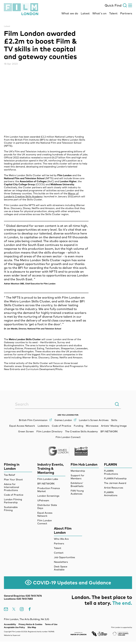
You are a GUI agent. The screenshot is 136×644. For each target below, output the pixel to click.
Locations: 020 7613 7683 (18, 599)
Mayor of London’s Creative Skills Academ (41, 195)
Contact (59, 553)
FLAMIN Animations (111, 494)
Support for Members (77, 477)
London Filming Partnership (13, 501)
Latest (85, 13)
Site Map (32, 627)
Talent (113, 13)
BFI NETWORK (46, 484)
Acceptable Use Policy (14, 627)
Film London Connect (45, 522)
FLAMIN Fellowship (115, 478)
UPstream (43, 500)
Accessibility (10, 624)
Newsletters (61, 562)
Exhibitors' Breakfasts (77, 485)
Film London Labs (48, 479)
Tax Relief (10, 475)
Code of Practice (14, 495)
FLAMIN (111, 464)
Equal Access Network (45, 514)
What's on (99, 13)
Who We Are (61, 539)
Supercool (16, 635)
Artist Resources (114, 488)
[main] (68, 198)
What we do (70, 13)
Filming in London (12, 466)
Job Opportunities (64, 557)
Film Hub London (84, 464)
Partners (126, 13)
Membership (78, 471)
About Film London (63, 530)
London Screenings (48, 496)
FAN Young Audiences (77, 492)
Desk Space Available (61, 568)
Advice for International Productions (12, 487)
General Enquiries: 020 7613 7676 (23, 596)
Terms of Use (51, 624)
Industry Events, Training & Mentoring (51, 468)
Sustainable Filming (11, 509)
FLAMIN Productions (111, 472)
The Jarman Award (115, 483)
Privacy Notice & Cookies (30, 624)
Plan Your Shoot (13, 480)
